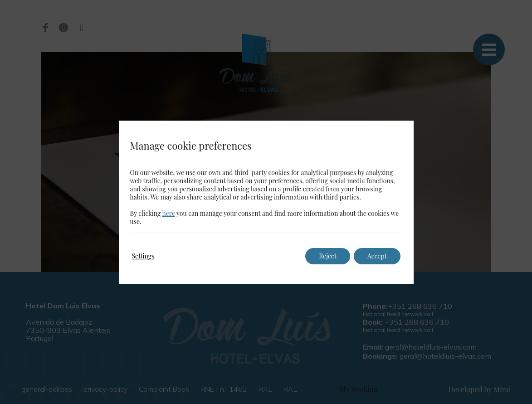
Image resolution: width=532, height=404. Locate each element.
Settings (143, 256)
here (168, 213)
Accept (377, 256)
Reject (328, 256)
